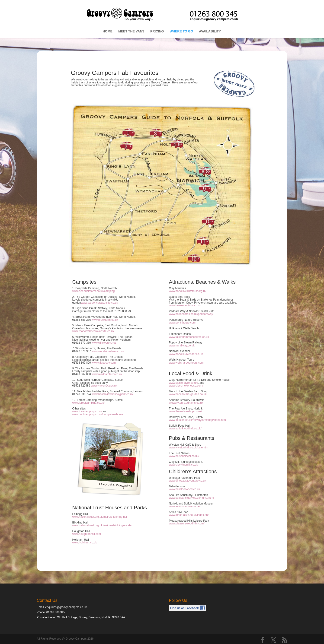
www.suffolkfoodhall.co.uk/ (185, 428)
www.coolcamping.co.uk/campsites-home (98, 414)
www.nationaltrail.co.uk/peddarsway (191, 314)
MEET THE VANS (131, 31)
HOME (108, 31)
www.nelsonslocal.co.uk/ (184, 456)
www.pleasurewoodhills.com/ (187, 523)
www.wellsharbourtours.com (186, 363)
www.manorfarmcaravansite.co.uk (93, 331)
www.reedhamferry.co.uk (107, 374)
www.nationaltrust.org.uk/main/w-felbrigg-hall (100, 517)
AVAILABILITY (210, 31)
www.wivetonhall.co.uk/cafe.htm (188, 447)
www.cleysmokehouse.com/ (186, 386)
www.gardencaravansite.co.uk (99, 303)
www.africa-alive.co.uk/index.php (189, 515)
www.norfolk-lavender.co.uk (186, 354)
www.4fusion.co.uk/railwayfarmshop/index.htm (197, 420)
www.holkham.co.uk (85, 542)
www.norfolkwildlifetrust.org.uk (188, 291)
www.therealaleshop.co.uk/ (185, 411)
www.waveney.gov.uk (104, 386)
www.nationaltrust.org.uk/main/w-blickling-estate (102, 525)
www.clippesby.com (104, 363)
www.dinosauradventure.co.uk (187, 481)
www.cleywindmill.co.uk (183, 465)
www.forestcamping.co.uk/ (88, 403)
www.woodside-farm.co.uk (108, 351)
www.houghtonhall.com (87, 534)
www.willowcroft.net (104, 343)
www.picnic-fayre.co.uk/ (183, 383)
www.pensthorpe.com (182, 323)
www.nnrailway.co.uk (182, 346)
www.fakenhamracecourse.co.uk (189, 337)
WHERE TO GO (181, 31)
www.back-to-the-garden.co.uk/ (188, 394)
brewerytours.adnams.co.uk (186, 403)
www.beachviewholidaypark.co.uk (112, 394)
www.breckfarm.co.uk (105, 320)
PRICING (157, 31)
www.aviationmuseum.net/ (185, 506)
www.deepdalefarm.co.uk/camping (94, 291)
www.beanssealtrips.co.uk (185, 305)
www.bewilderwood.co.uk (184, 489)
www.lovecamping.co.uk (87, 411)
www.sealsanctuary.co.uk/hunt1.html (191, 498)
